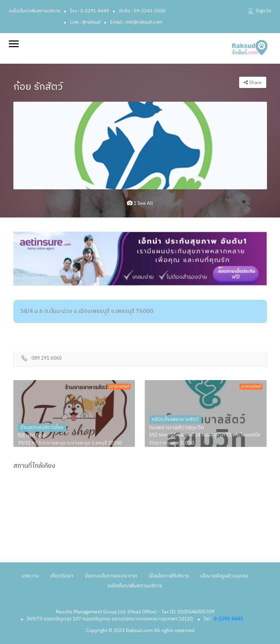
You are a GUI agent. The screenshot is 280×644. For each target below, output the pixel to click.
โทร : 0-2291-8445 (90, 11)
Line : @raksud (85, 22)
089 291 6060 (46, 358)
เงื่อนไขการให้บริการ (169, 576)
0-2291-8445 (228, 619)
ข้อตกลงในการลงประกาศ (111, 576)
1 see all (140, 203)
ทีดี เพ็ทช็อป (32, 436)
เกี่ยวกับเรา (62, 576)
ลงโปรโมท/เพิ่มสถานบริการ (35, 11)
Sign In (263, 11)
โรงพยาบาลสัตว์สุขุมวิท (177, 428)
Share (253, 83)
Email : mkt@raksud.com (136, 22)
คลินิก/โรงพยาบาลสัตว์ (175, 419)
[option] (140, 146)
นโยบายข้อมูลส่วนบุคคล (224, 576)
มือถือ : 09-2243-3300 (142, 11)
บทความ (30, 576)
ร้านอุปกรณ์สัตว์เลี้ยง (42, 427)
